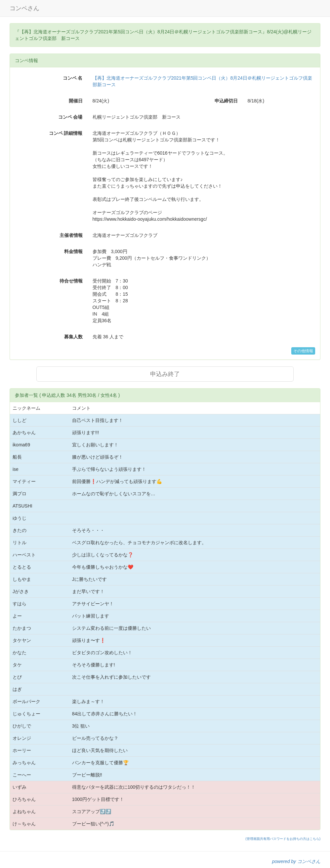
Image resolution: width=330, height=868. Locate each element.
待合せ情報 (71, 281)
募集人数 (73, 337)
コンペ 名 (73, 78)
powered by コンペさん (296, 861)
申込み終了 (165, 374)
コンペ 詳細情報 (66, 133)
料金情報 (73, 251)
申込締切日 (226, 101)
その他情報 (303, 351)
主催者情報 (71, 235)
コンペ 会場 (70, 117)
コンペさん (24, 8)
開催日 (76, 101)
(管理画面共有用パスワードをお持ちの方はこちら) (283, 839)
